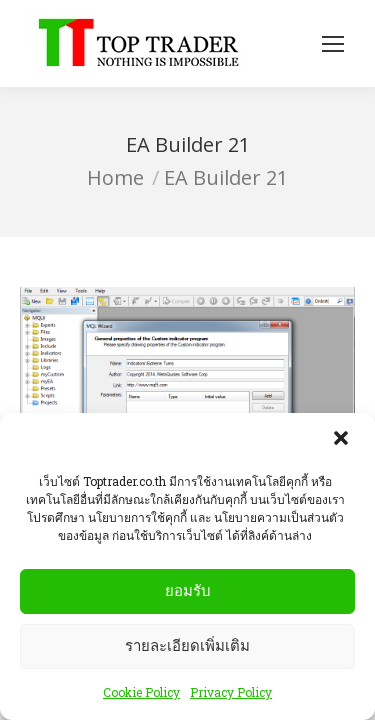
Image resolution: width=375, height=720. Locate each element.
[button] (343, 443)
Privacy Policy (231, 695)
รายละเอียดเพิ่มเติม (187, 648)
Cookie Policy (141, 695)
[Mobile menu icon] (333, 44)
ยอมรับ (188, 593)
